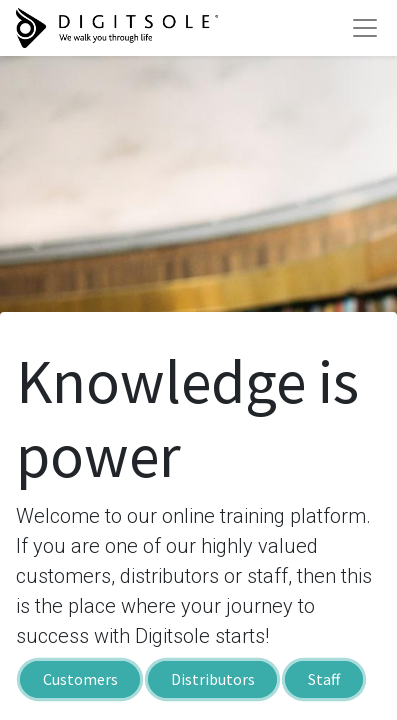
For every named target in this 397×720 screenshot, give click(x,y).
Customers (80, 680)
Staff (324, 680)
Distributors (213, 680)
